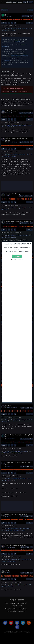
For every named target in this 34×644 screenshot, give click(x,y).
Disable (17, 256)
